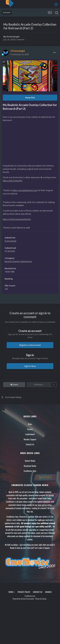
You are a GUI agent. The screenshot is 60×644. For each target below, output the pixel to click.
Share (14, 385)
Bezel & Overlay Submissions (18, 261)
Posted (20, 54)
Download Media (30, 466)
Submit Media (30, 461)
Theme (12, 592)
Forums (30, 429)
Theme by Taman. (41, 599)
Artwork (21, 39)
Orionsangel (13, 37)
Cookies (48, 592)
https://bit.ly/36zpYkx (13, 181)
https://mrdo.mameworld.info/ (17, 219)
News (30, 424)
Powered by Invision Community (23, 599)
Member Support (30, 439)
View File (30, 98)
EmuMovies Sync (30, 471)
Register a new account (30, 345)
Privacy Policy (24, 592)
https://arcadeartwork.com (25, 190)
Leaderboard (30, 434)
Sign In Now (30, 366)
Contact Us (30, 444)
